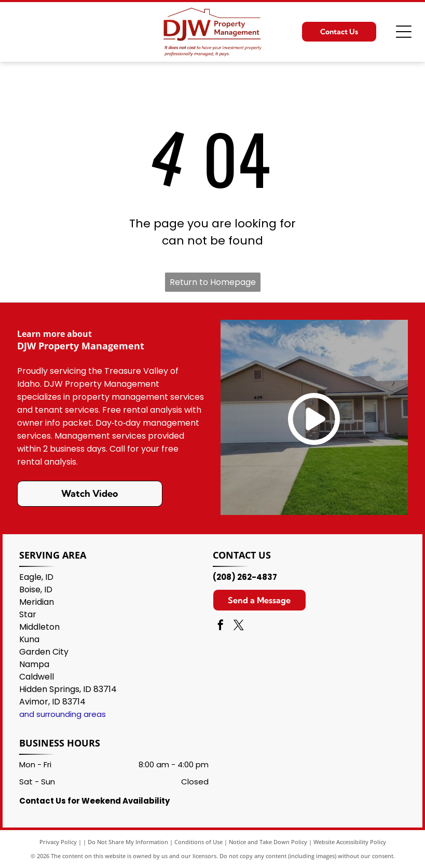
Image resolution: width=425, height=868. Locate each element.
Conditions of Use (198, 842)
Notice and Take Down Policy (268, 842)
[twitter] (239, 626)
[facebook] (221, 626)
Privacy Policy (58, 842)
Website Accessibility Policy (350, 842)
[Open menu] (404, 32)
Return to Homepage (213, 282)
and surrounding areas (63, 714)
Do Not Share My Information (128, 842)
